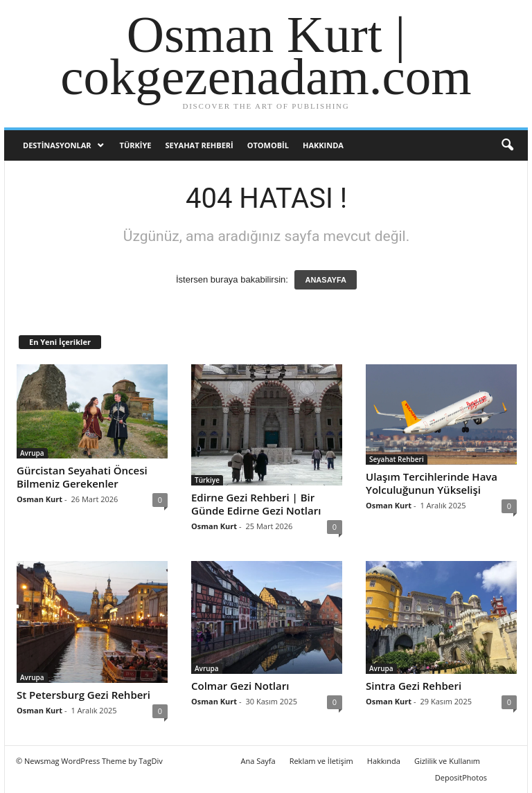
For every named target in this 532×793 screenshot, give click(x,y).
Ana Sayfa (258, 761)
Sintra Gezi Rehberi (414, 686)
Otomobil (268, 145)
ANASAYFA (326, 280)
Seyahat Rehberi (199, 145)
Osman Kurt (39, 499)
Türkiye (136, 145)
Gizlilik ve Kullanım (447, 761)
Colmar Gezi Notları (240, 686)
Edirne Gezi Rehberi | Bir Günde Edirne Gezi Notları (256, 504)
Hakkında (323, 145)
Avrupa (32, 453)
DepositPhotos (461, 777)
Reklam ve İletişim (321, 761)
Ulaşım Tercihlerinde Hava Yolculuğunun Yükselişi (432, 483)
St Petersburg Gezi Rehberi (83, 695)
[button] (507, 145)
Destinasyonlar (57, 145)
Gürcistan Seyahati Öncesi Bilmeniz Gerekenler (82, 477)
